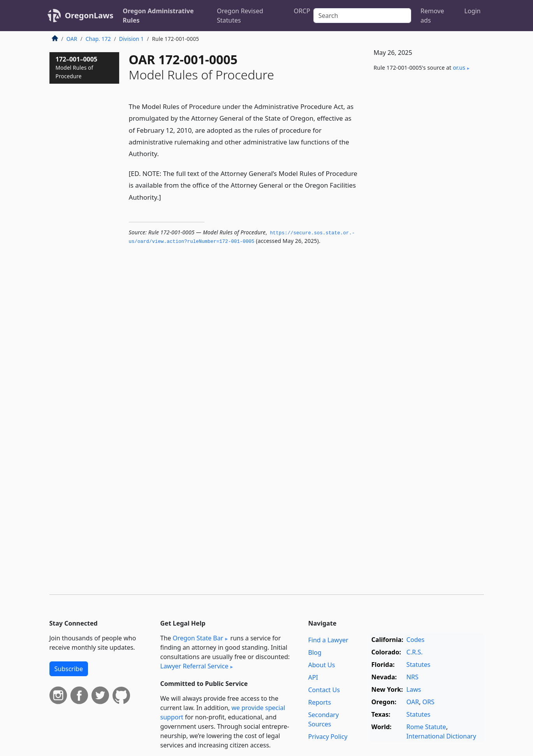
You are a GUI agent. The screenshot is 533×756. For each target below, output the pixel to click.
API (313, 677)
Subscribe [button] (69, 669)
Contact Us (324, 690)
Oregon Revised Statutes (240, 16)
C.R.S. (415, 652)
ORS (428, 702)
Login (473, 11)
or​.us (459, 68)
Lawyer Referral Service (194, 666)
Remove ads (432, 16)
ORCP (302, 11)
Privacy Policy (328, 737)
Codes (415, 640)
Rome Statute (426, 727)
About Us (322, 665)
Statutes (419, 665)
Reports (320, 702)
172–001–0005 (77, 67)
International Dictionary (441, 736)
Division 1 (131, 39)
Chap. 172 (98, 39)
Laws (414, 689)
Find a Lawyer (328, 640)
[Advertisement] (426, 207)
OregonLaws (89, 15)
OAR (72, 39)
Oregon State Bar (198, 638)
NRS (413, 677)
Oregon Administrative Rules (158, 16)
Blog (315, 652)
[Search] (362, 16)
